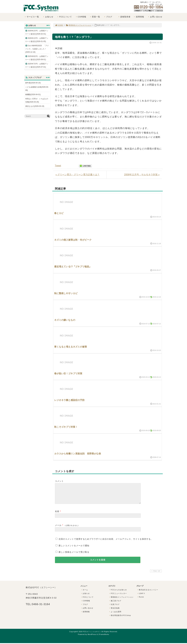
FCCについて (64, 17)
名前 (57, 515)
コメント (59, 481)
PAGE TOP (156, 574)
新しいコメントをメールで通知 (74, 549)
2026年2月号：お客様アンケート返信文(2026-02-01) (37, 32)
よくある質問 (115, 615)
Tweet (58, 166)
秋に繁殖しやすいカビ (66, 293)
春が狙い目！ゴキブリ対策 (68, 373)
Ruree (140, 600)
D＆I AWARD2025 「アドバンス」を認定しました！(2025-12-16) (37, 49)
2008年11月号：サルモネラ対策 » (142, 175)
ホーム (84, 593)
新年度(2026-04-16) (33, 83)
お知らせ (48, 17)
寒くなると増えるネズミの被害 (71, 347)
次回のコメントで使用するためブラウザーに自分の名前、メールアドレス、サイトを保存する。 (106, 542)
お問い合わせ (155, 17)
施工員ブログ (115, 604)
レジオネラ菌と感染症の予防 (69, 400)
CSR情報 (81, 17)
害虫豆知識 (114, 612)
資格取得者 (124, 17)
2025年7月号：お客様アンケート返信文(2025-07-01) (37, 65)
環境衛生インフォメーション (79, 25)
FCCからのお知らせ (118, 593)
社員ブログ (114, 608)
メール (58, 529)
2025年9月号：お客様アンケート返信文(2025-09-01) (37, 58)
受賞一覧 (95, 17)
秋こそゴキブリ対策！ (66, 427)
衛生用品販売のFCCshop (120, 619)
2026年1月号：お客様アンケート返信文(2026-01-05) (37, 40)
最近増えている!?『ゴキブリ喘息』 (73, 267)
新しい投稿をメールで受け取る (74, 556)
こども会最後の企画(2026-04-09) (37, 89)
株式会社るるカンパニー (147, 593)
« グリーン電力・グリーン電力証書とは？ (78, 175)
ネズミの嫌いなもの (65, 320)
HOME (59, 25)
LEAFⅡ (141, 597)
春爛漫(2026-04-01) (33, 94)
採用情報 (139, 17)
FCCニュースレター (118, 597)
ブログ (108, 17)
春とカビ (59, 213)
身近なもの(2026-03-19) (35, 106)
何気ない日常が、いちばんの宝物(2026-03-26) (37, 100)
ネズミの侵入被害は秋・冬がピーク (73, 240)
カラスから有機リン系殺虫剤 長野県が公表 (78, 454)
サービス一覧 (32, 17)
